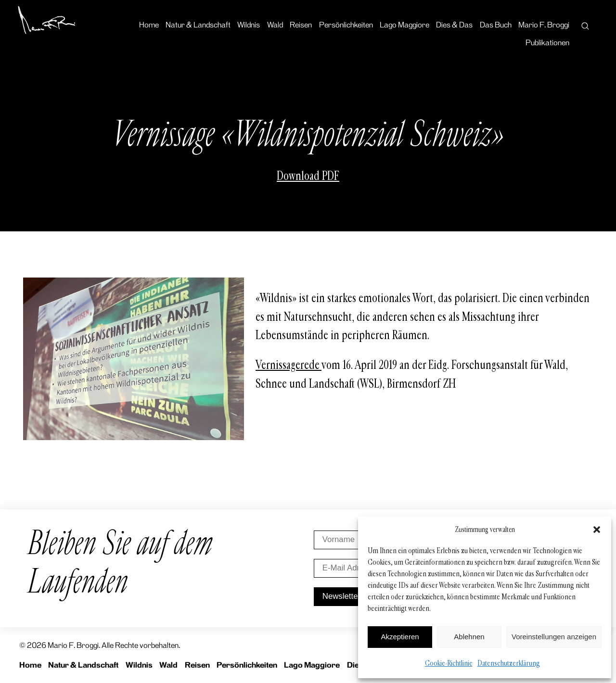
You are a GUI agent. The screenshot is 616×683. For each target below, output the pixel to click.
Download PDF (308, 176)
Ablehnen (469, 637)
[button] (597, 530)
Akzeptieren (400, 637)
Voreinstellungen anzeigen (554, 637)
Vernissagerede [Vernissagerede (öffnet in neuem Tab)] (289, 365)
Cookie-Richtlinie (449, 663)
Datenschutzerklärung (509, 663)
